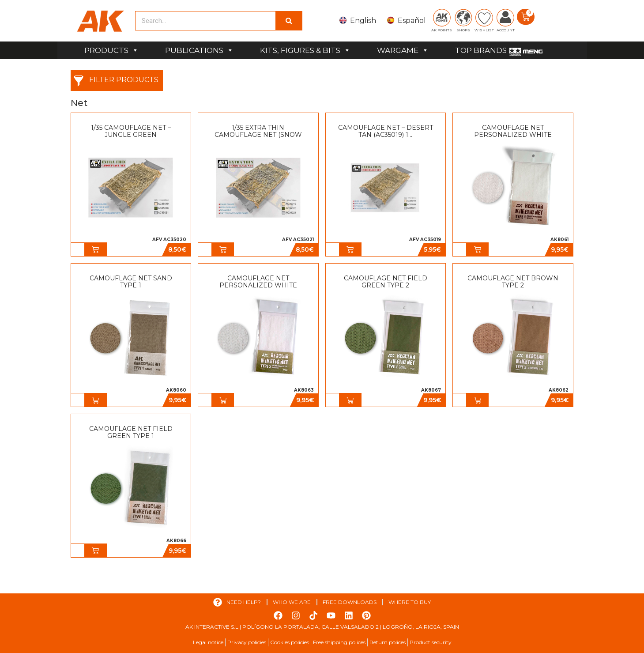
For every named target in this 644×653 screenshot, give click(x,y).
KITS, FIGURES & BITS (305, 50)
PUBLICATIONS (199, 50)
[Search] (289, 21)
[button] (95, 249)
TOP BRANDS (481, 50)
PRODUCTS (111, 50)
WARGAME (403, 50)
